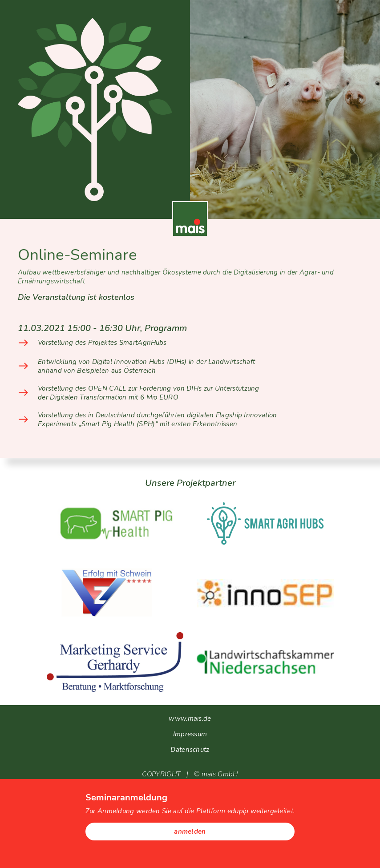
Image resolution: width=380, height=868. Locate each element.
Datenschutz (190, 750)
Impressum (190, 734)
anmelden (190, 832)
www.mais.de (190, 719)
